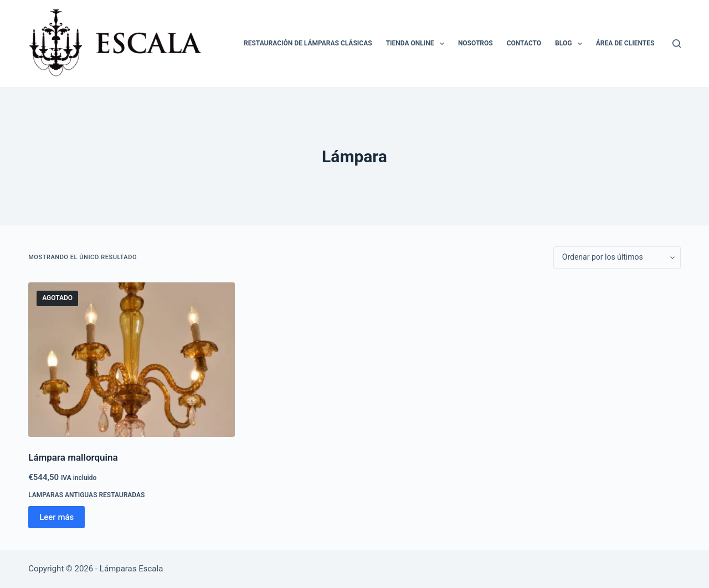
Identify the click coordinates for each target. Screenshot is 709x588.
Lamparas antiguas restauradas (86, 495)
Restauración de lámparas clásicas (308, 43)
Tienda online (417, 44)
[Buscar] (677, 43)
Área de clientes (625, 43)
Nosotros (476, 43)
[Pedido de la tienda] (617, 257)
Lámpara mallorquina (73, 457)
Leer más (56, 517)
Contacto (524, 43)
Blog (571, 44)
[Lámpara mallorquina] (132, 360)
